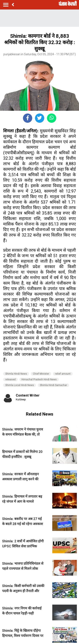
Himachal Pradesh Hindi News (39, 379)
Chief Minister (41, 374)
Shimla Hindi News (16, 374)
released (10, 379)
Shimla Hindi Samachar (53, 385)
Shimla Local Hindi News (20, 385)
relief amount (63, 374)
